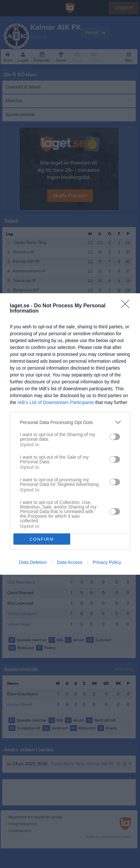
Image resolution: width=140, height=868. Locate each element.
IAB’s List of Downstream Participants (56, 402)
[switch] (115, 437)
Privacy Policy (107, 562)
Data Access (70, 562)
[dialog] (70, 434)
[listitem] (70, 422)
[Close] (127, 306)
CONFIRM (42, 539)
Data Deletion (33, 562)
